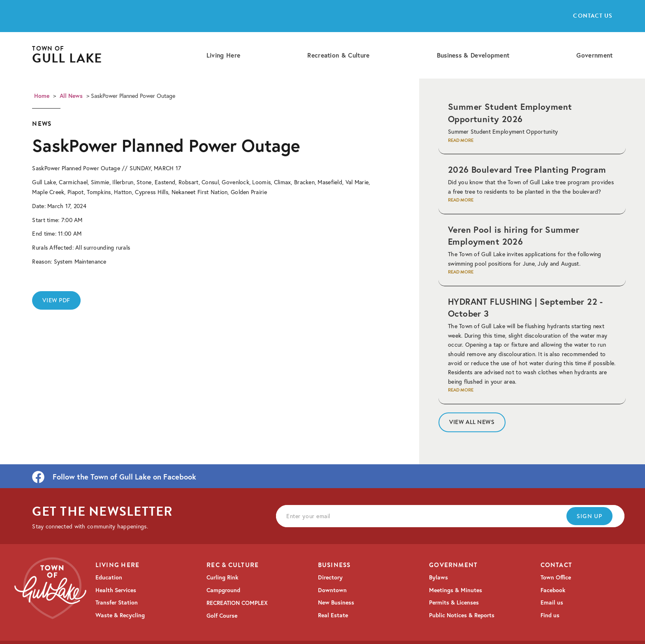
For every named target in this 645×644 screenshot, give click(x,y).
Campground (223, 590)
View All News (472, 422)
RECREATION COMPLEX (237, 603)
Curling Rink (222, 577)
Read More (461, 140)
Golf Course (222, 616)
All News (71, 96)
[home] (67, 55)
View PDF (56, 300)
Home (42, 96)
